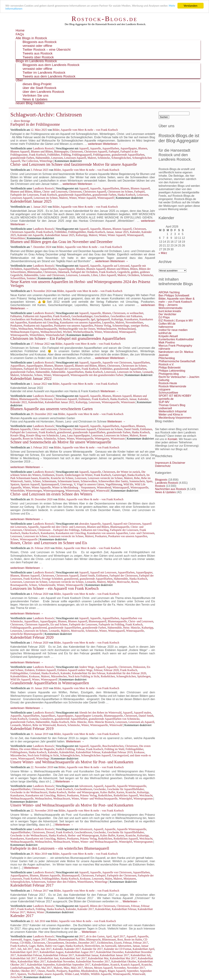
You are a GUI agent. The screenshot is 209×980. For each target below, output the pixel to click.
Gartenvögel (119, 475)
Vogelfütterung (114, 484)
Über (19, 80)
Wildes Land (72, 974)
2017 (82, 936)
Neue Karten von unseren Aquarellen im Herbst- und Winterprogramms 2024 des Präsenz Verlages (80, 284)
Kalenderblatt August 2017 (80, 952)
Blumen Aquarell (20, 152)
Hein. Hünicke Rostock (101, 722)
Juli (19, 949)
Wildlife (85, 974)
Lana (63, 435)
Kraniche (44, 478)
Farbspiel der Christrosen (38, 369)
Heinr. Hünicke (132, 628)
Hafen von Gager (55, 946)
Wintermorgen (34, 491)
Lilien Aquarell (108, 275)
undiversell (165, 408)
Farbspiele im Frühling (111, 624)
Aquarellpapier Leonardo (88, 716)
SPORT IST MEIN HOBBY (175, 396)
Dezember (71, 943)
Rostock (62, 725)
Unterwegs (66, 484)
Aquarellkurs (18, 366)
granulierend (64, 432)
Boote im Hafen (133, 940)
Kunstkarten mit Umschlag (43, 322)
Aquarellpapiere (19, 875)
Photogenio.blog (169, 374)
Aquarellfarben (111, 148)
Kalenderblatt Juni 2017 (73, 958)
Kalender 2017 (86, 909)
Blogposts (161, 480)
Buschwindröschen (113, 746)
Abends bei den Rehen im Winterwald (100, 713)
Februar (98, 670)
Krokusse (34, 676)
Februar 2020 (111, 670)
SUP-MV (164, 402)
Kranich (115, 965)
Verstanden (191, 6)
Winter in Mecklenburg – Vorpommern (74, 487)
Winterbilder (17, 491)
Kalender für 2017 (92, 949)
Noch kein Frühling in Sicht (84, 676)
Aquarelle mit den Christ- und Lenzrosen (63, 527)
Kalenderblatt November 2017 (93, 961)
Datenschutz (163, 466)
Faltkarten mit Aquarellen (37, 316)
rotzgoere (165, 389)
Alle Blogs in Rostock (31, 38)
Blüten (37, 192)
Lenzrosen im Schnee (46, 198)
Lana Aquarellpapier (78, 435)
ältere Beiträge (20, 121)
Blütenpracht (94, 940)
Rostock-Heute (168, 383)
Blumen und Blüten (42, 152)
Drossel (50, 789)
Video (14, 329)
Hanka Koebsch (127, 195)
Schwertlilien (18, 278)
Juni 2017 (46, 949)
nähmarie (164, 349)
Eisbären (30, 670)
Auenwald (16, 940)
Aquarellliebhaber (20, 789)
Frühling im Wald (114, 749)
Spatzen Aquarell (30, 484)
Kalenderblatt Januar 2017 (115, 955)
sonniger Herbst (140, 326)
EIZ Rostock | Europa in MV (176, 321)
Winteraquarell (106, 198)
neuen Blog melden (30, 103)
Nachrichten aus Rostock (171, 489)
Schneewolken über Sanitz (113, 481)
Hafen (40, 946)
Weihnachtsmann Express (25, 332)
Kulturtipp (82, 235)
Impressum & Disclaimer (170, 463)
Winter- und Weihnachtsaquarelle (99, 799)
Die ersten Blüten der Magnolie (37, 749)
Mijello (111, 582)
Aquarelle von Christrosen (117, 362)
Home (20, 30)
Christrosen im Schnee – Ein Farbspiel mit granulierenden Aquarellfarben (68, 338)
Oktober (15, 971)
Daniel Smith (131, 429)
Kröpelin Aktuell (168, 336)
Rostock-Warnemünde (172, 386)
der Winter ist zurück (128, 472)
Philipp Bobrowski (170, 368)
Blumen (143, 148)
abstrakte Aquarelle (90, 524)
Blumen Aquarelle (21, 429)
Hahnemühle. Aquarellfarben (67, 372)
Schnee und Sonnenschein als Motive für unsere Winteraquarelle (61, 442)
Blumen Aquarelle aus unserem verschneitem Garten (52, 409)
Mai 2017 (47, 968)
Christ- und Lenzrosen (55, 192)
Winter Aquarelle (41, 487)
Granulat (34, 719)
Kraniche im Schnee (62, 478)
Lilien (94, 275)
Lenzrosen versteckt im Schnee (105, 478)
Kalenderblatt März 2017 (32, 961)
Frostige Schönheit (52, 579)
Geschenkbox (102, 316)
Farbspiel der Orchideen (84, 272)
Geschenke (100, 789)
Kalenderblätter (19, 676)
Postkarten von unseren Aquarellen (74, 326)
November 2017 (136, 968)
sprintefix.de (166, 399)
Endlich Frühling (65, 749)
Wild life (128, 484)
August (27, 940)
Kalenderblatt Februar (88, 752)
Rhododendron (89, 971)
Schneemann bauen (69, 481)
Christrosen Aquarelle (23, 232)
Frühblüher (53, 155)
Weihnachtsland (127, 329)
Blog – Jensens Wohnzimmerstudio (171, 306)
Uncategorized (120, 755)
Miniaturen (130, 879)
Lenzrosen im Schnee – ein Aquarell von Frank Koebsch (55, 588)
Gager (32, 946)
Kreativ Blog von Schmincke (43, 435)
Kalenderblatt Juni (48, 958)
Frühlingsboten (19, 752)
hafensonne (166, 327)
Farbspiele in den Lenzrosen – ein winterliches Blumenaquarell (60, 848)
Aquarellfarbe (31, 269)
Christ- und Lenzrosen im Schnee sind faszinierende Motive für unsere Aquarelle (74, 164)
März (67, 968)
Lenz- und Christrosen (52, 275)
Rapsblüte (74, 971)
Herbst (67, 319)
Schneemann (49, 481)
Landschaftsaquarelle (22, 968)
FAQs (20, 34)
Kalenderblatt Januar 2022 (31, 379)
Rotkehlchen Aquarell (126, 795)
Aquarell (84, 148)
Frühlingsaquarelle (21, 628)
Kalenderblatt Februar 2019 (32, 729)
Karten (120, 792)
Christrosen (76, 152)
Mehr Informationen (18, 9)
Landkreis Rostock (43, 148)
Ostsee (41, 971)
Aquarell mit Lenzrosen (103, 572)
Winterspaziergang (54, 491)
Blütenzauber (35, 272)
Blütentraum (109, 940)
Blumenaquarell (97, 621)
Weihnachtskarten (107, 329)
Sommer (31, 278)
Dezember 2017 (87, 943)
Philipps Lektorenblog (172, 371)
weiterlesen (95, 144)
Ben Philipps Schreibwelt (174, 295)
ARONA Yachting (169, 292)
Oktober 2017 (28, 971)
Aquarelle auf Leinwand (116, 266)
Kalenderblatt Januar (87, 955)
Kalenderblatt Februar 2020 (32, 637)
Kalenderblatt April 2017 (24, 952)
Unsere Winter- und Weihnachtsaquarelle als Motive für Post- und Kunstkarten (72, 762)
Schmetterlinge (121, 326)
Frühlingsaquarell (82, 155)
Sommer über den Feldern (61, 882)
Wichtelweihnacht (83, 332)
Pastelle (51, 971)
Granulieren (47, 719)
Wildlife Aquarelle (101, 974)
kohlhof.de (165, 333)
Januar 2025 (122, 232)
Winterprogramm (143, 799)
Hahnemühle (43, 158)
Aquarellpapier (129, 148)
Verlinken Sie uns (36, 95)
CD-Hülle (25, 943)
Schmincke (104, 158)
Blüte (82, 940)
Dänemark (64, 272)
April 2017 (119, 936)
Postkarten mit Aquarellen (38, 326)
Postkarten (16, 326)
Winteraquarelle (19, 335)
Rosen (135, 582)
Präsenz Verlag (103, 326)
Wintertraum (128, 402)
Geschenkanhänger (82, 316)
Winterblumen (85, 882)
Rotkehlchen (108, 676)
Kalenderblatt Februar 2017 (32, 885)
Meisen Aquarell (103, 968)
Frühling (66, 155)
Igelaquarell (103, 319)
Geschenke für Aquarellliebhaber (126, 789)
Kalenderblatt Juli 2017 (24, 958)
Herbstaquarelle (81, 319)
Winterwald (103, 491)
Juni (37, 949)
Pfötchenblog (167, 358)
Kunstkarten (131, 319)
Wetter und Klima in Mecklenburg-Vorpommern (175, 416)
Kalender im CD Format (118, 949)
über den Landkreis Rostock (43, 92)
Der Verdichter (168, 314)
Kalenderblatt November (61, 961)
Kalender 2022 (19, 402)
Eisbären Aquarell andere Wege (75, 670)
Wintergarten (102, 439)
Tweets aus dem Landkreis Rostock (49, 76)
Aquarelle (95, 148)
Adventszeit (86, 786)
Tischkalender (35, 974)
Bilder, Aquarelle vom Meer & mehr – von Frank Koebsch (85, 130)
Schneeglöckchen (121, 158)
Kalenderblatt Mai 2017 (123, 958)
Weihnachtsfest (43, 799)
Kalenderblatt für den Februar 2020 (126, 673)
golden (135, 272)
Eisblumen (16, 369)
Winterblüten (18, 238)
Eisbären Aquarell (46, 670)
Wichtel (67, 332)
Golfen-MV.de (167, 324)
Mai (38, 968)
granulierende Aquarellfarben (128, 155)
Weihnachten (26, 329)
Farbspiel (114, 152)
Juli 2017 (28, 949)
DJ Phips (164, 317)
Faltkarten (16, 316)
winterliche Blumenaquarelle (27, 634)
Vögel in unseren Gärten (90, 484)
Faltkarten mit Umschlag (95, 530)
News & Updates (35, 99)
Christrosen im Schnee (120, 192)
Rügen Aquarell (117, 971)
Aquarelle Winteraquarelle (132, 786)
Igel (93, 319)
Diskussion (139, 667)
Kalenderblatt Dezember (110, 952)
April (109, 936)
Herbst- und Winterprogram (83, 792)
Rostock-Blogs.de (104, 19)
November (120, 968)
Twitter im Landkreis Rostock (44, 72)
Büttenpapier (61, 152)
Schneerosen (38, 882)
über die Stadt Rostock (40, 88)
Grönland (35, 673)
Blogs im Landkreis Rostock (36, 61)
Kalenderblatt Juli (141, 955)
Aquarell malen (142, 713)
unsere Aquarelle (54, 974)
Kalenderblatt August (51, 952)
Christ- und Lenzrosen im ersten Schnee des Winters (51, 494)
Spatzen (15, 484)
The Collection (30, 161)
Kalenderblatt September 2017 (73, 965)
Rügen (103, 971)
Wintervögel (88, 491)
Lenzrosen (57, 158)
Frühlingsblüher (77, 232)
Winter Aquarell (87, 198)
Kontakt (172, 439)
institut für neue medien (173, 330)
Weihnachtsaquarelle (46, 329)
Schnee (38, 375)
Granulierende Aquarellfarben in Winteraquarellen (50, 683)
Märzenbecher (59, 676)
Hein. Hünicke (78, 722)
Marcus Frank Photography (175, 346)
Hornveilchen (92, 946)
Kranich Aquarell (130, 965)
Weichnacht (146, 795)
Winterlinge (46, 161)
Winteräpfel (126, 799)
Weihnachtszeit (62, 799)
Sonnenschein (137, 481)
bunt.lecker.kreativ (170, 311)
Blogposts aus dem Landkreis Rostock (51, 65)
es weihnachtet (135, 313)
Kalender (135, 232)
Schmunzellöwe (168, 393)
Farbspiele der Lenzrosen (25, 195)
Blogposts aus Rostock (40, 42)
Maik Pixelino (167, 342)
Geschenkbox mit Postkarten (26, 319)
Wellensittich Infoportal (173, 411)
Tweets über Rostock (38, 57)
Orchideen (133, 275)
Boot (120, 940)
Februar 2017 (140, 943)
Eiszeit (59, 475)
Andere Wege (87, 667)
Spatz (149, 481)
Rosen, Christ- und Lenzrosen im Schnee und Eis (49, 543)
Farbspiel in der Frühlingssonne (35, 124)
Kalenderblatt (36, 402)
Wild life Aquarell (21, 679)
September (133, 971)
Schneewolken (89, 481)
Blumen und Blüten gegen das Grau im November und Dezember (62, 242)
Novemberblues (134, 322)
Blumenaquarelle (29, 399)
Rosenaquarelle (19, 585)
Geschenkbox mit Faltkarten (126, 316)
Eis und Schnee (59, 624)
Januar (110, 232)
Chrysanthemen (55, 943)
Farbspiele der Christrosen (122, 875)
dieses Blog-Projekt (37, 84)
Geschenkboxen (83, 789)
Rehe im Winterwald (44, 725)
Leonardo (84, 275)
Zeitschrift (16, 977)
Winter (73, 198)
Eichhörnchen (105, 943)
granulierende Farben (22, 158)
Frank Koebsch (37, 155)
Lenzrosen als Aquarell (141, 722)
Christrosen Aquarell (96, 152)
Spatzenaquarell (50, 484)
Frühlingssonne (102, 155)
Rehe (137, 478)
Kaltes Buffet (108, 792)
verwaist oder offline (37, 46)
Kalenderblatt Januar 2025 (31, 201)
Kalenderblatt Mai (98, 958)
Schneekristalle (47, 585)
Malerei (92, 158)
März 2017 (77, 968)
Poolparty (62, 971)
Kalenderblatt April (143, 949)
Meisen (88, 968)
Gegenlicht (123, 272)
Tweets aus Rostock (38, 53)
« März (163, 253)
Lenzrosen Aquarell (75, 158)
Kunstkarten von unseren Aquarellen (80, 322)
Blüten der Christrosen (103, 906)
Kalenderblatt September (41, 965)
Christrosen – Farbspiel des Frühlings (59, 530)
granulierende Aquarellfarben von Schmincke (114, 719)
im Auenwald (109, 946)
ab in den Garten (95, 936)
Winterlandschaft (55, 335)
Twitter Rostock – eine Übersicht (47, 50)
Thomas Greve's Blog (172, 405)
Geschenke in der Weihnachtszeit (29, 792)
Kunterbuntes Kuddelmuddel (176, 339)
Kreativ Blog (18, 435)
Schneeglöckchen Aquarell (96, 755)
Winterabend (111, 332)
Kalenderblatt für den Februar (89, 673)
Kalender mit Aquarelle (31, 235)
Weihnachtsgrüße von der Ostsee (77, 329)
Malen (109, 879)
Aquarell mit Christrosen (127, 524)
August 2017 (40, 940)
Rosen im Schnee (33, 439)
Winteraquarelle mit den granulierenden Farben (97, 375)
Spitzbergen (144, 676)
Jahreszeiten (124, 946)
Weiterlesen (112, 144)
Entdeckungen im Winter (79, 475)
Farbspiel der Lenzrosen (67, 369)
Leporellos (108, 322)
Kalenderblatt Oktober (124, 961)
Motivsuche (123, 582)
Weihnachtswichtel (51, 332)
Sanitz (28, 481)
